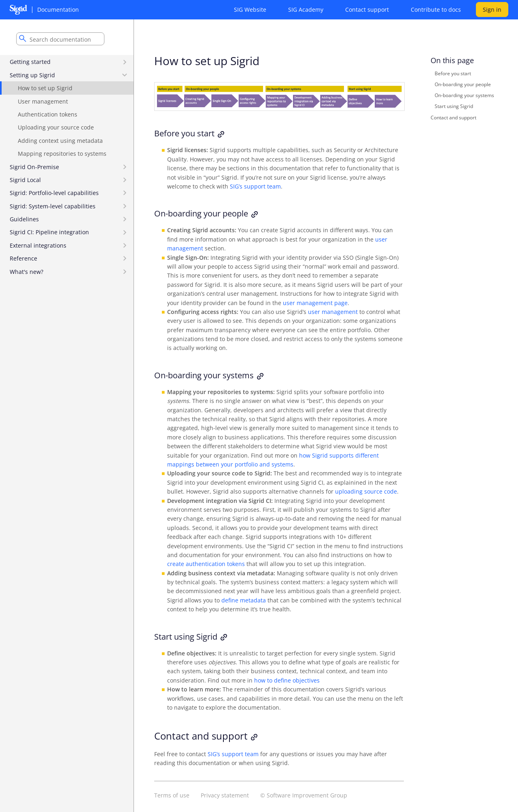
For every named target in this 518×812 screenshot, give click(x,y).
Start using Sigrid (454, 106)
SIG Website (250, 10)
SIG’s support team (255, 186)
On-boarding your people (463, 84)
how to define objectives (287, 680)
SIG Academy (306, 10)
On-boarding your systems (464, 95)
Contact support (367, 10)
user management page (315, 303)
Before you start (453, 73)
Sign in (492, 10)
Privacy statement (225, 795)
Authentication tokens (48, 114)
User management (43, 101)
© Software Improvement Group (304, 795)
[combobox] (60, 39)
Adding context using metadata (60, 141)
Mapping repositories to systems (62, 154)
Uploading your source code (56, 127)
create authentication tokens (206, 564)
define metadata (244, 600)
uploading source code (366, 491)
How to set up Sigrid (45, 88)
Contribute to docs (436, 10)
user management (333, 312)
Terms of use (172, 795)
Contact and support (453, 117)
